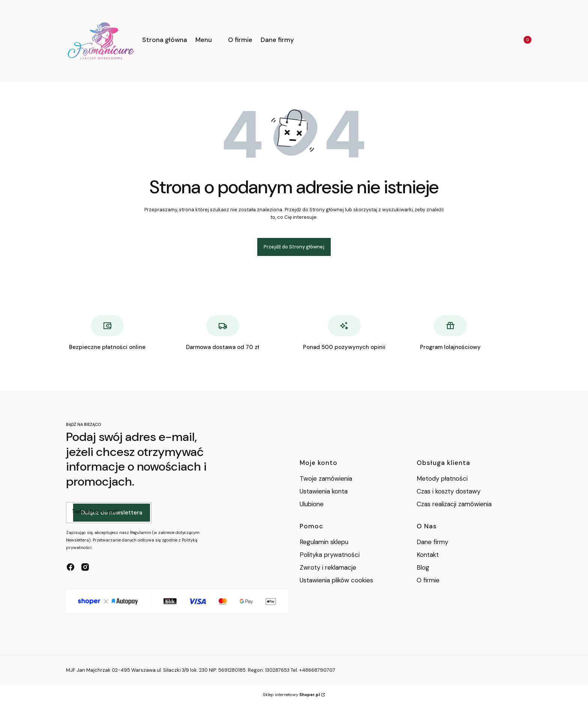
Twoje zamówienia (326, 478)
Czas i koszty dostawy (448, 491)
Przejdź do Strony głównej (294, 247)
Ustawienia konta (324, 491)
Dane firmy (432, 542)
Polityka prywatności (330, 555)
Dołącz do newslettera (112, 513)
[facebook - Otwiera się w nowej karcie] (70, 567)
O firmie (428, 580)
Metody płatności (442, 478)
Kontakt (428, 555)
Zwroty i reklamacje (328, 567)
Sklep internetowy (291, 695)
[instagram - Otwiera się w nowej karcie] (85, 567)
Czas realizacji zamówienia (454, 504)
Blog (423, 567)
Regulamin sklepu (324, 542)
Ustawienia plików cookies (337, 580)
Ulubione (312, 504)
